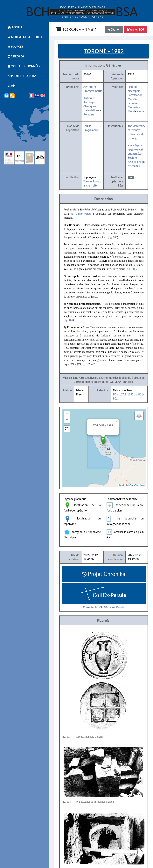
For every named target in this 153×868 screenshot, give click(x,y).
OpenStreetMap (137, 485)
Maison (132, 99)
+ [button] (67, 414)
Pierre (140, 111)
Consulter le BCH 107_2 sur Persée (104, 607)
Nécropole (134, 91)
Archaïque (90, 102)
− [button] (67, 420)
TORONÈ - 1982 (76, 29)
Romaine (89, 114)
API (10, 86)
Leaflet (122, 485)
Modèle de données (22, 66)
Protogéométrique (94, 91)
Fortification (135, 95)
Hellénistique (91, 110)
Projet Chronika (20, 76)
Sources (14, 47)
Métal (131, 111)
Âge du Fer (90, 87)
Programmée (91, 130)
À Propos (14, 56)
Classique (89, 106)
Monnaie (133, 107)
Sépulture (133, 103)
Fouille (87, 126)
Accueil (13, 27)
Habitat (132, 87)
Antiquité (89, 98)
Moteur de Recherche (24, 37)
